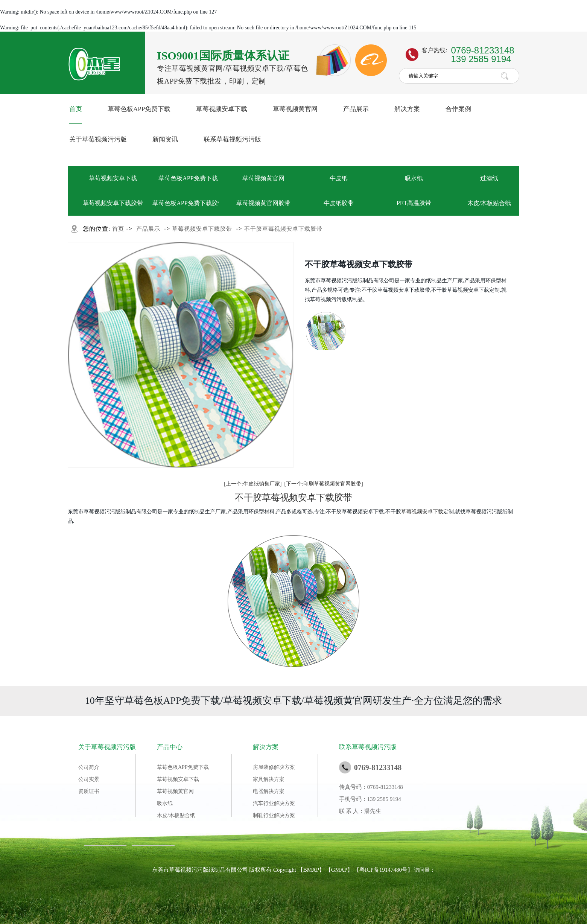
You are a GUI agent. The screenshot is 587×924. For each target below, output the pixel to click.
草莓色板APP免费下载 (139, 109)
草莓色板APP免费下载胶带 (188, 203)
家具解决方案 (269, 779)
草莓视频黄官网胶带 (263, 203)
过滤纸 (489, 178)
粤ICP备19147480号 (383, 870)
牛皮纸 (339, 178)
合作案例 (458, 109)
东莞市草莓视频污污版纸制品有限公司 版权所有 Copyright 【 (228, 870)
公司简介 (89, 767)
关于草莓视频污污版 (98, 139)
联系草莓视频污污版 (232, 139)
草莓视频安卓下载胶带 (113, 203)
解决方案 (407, 109)
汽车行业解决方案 (274, 803)
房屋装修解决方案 (274, 767)
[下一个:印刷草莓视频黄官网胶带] (324, 484)
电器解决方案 (269, 791)
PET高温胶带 (414, 203)
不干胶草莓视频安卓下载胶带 (283, 229)
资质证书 (89, 791)
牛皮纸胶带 (339, 203)
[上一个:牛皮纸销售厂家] (253, 484)
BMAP (311, 870)
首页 (76, 109)
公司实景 (89, 779)
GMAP (339, 870)
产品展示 (356, 109)
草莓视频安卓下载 (222, 109)
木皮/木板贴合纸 (489, 203)
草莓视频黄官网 (295, 109)
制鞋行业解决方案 (274, 815)
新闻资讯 (165, 139)
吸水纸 (414, 178)
